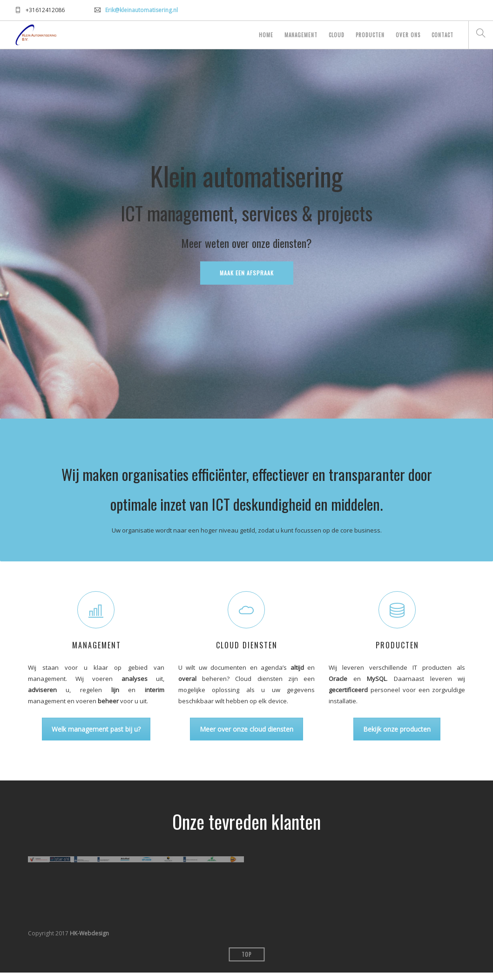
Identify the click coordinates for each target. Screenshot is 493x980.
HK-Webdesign (89, 941)
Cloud (337, 35)
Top (246, 962)
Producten (370, 35)
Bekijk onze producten (397, 729)
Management (301, 35)
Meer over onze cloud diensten (246, 729)
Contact (442, 35)
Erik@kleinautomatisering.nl (142, 10)
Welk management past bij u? (96, 729)
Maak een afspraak (247, 273)
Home (266, 35)
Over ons (408, 35)
